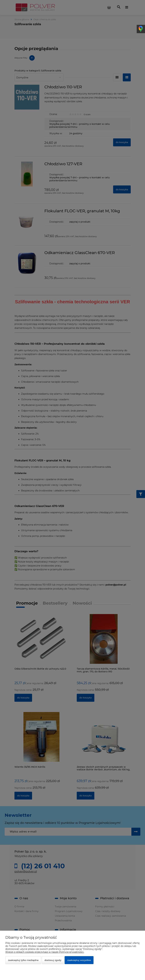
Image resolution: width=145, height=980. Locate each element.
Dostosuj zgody (53, 960)
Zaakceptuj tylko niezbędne (23, 960)
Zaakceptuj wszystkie (79, 960)
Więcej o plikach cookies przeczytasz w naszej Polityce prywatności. (45, 952)
